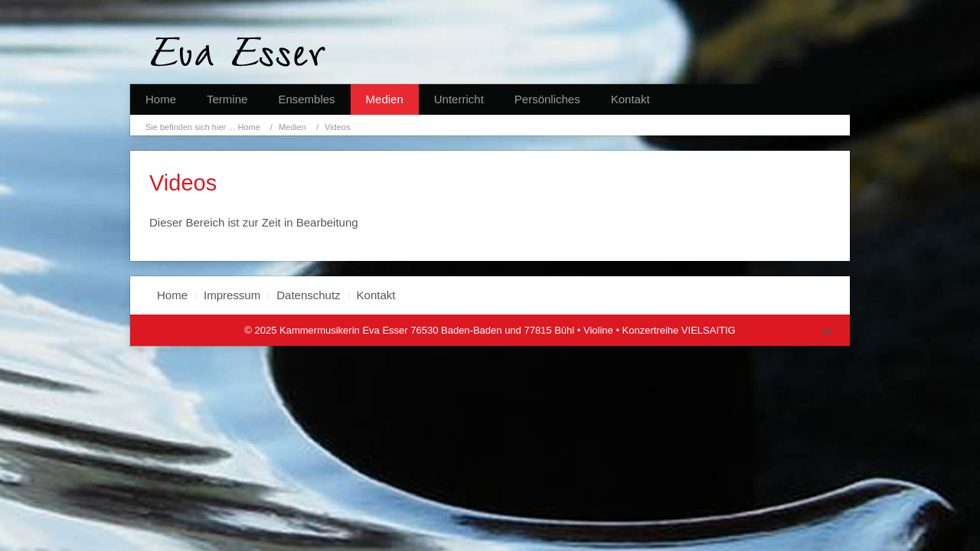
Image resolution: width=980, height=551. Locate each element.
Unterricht (459, 99)
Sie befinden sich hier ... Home (203, 127)
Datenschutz (308, 295)
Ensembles (306, 99)
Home (161, 99)
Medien (385, 99)
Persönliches (547, 99)
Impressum (232, 295)
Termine (227, 99)
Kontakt (630, 99)
